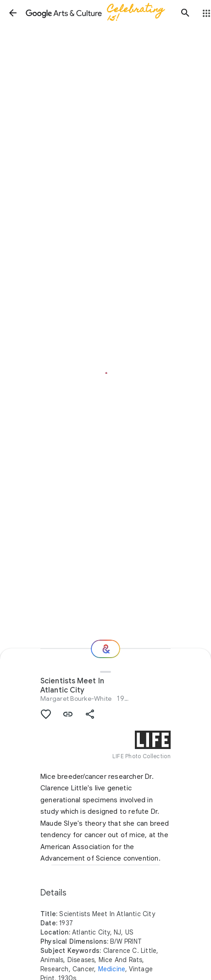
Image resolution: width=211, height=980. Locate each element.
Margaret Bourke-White (76, 698)
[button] (13, 13)
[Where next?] (105, 649)
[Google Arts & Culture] (99, 13)
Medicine (112, 969)
